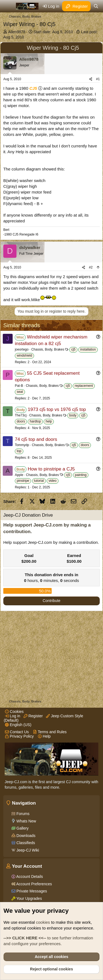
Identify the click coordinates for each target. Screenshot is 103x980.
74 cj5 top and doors (36, 439)
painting (81, 475)
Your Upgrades (29, 898)
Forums (22, 814)
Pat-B (19, 386)
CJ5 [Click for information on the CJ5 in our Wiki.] (33, 88)
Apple (19, 475)
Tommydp (22, 445)
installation (88, 349)
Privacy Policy (19, 736)
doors (21, 421)
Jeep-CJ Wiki (27, 850)
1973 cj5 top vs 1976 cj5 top (57, 409)
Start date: (53, 32)
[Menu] (8, 6)
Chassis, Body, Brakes (48, 349)
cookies (43, 922)
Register (33, 716)
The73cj (21, 415)
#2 (91, 267)
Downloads (25, 836)
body (73, 415)
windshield (24, 355)
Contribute (51, 601)
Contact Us (17, 732)
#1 (98, 79)
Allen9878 (17, 32)
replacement (84, 386)
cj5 (73, 349)
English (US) (18, 725)
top (19, 451)
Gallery (22, 828)
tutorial (39, 481)
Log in (13, 716)
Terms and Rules (50, 732)
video (53, 481)
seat (20, 392)
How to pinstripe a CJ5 (51, 469)
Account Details (29, 877)
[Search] (96, 6)
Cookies (14, 712)
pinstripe (23, 481)
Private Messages (31, 891)
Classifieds (25, 843)
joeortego (22, 349)
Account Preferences (34, 884)
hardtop (35, 421)
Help (44, 736)
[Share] (91, 79)
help (49, 421)
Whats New (26, 821)
